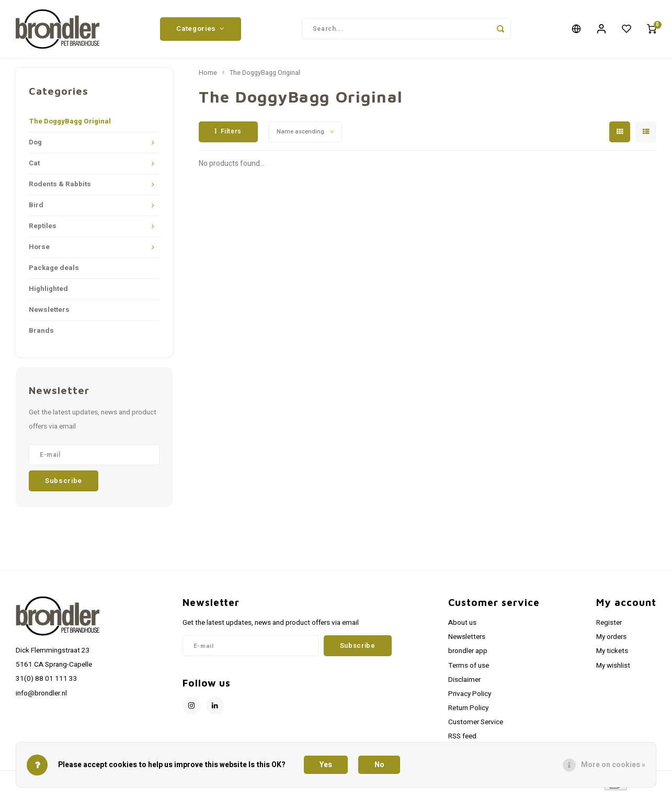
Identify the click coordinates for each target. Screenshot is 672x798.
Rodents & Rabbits (60, 187)
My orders (611, 639)
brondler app (468, 654)
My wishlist (613, 668)
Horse (39, 250)
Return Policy (468, 711)
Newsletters (49, 312)
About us (462, 625)
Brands (41, 333)
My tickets (612, 654)
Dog (35, 145)
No (379, 765)
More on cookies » (613, 765)
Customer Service (476, 725)
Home (208, 75)
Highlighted (48, 291)
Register (609, 625)
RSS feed (462, 739)
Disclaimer (464, 682)
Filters (228, 134)
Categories (200, 30)
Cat (34, 166)
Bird (36, 208)
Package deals (54, 271)
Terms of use (469, 668)
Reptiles (43, 229)
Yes (326, 765)
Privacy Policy (470, 696)
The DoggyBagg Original (70, 124)
